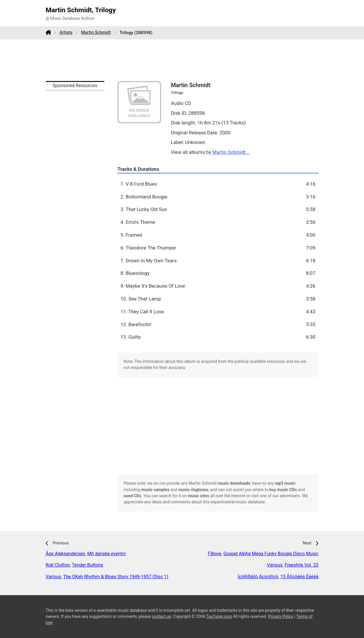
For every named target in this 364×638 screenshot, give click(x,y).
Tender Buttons (88, 565)
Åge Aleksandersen (66, 554)
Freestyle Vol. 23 (301, 565)
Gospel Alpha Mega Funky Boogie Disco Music (271, 554)
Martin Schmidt (96, 32)
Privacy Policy (281, 616)
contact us (161, 616)
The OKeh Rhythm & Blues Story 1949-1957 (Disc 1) (116, 577)
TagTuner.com (219, 616)
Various (53, 577)
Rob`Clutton (58, 565)
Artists (66, 32)
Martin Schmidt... (231, 152)
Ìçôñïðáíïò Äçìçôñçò (258, 577)
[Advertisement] (182, 60)
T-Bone (214, 554)
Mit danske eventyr (106, 554)
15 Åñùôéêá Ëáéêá (299, 577)
